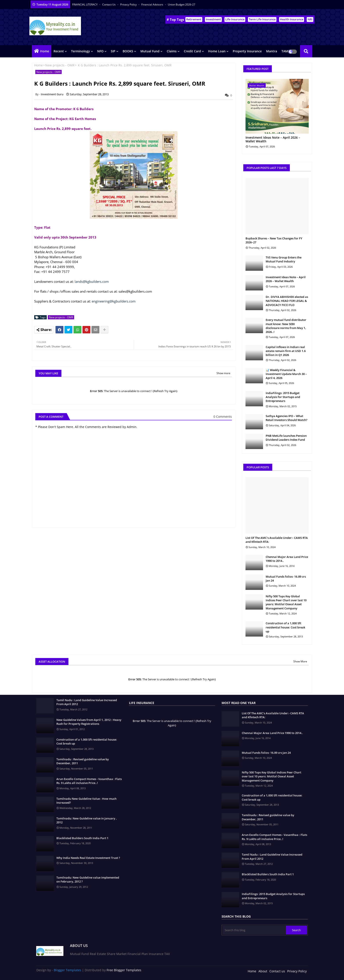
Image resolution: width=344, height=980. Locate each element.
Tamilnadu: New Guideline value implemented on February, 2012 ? (88, 879)
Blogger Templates (67, 970)
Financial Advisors (153, 4)
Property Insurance (247, 51)
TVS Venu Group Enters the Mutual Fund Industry (284, 259)
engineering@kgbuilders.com (114, 301)
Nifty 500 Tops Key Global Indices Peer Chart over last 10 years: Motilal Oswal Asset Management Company (286, 602)
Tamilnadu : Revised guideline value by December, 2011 (83, 761)
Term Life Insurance (262, 19)
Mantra (272, 51)
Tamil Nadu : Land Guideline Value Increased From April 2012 (87, 702)
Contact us (109, 4)
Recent (59, 51)
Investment (213, 19)
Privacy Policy (129, 4)
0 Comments (223, 417)
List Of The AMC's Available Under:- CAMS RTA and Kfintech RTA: (277, 540)
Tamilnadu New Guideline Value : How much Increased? (86, 801)
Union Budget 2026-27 (182, 4)
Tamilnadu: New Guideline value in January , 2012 (87, 820)
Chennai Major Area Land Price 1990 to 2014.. (287, 559)
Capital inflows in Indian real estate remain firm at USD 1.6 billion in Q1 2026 (286, 351)
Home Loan (217, 51)
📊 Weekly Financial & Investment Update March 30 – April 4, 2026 (286, 374)
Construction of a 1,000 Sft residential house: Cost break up (285, 627)
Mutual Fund (150, 51)
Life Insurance (235, 19)
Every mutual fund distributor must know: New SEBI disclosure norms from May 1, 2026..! (286, 326)
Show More (300, 661)
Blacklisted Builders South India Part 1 (82, 838)
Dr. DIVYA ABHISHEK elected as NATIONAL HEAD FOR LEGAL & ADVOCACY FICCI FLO (287, 301)
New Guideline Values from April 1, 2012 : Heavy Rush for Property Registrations (89, 722)
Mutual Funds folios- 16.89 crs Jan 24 (286, 578)
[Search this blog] (254, 930)
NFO (100, 51)
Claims (172, 51)
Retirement (194, 19)
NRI (310, 19)
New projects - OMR (60, 65)
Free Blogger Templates (124, 970)
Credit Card (192, 51)
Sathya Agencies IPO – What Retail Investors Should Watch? (287, 418)
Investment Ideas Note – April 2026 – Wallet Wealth (273, 140)
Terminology (81, 51)
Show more (223, 373)
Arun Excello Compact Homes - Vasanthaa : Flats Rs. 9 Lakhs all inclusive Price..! (89, 781)
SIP (113, 51)
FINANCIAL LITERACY (85, 4)
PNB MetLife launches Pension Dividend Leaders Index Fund (286, 438)
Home (45, 51)
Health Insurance (292, 19)
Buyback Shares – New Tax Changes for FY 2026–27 (274, 240)
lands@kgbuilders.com (92, 281)
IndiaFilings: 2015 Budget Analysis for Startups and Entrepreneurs (283, 397)
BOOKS (128, 51)
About (263, 971)
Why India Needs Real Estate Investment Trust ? (88, 858)
